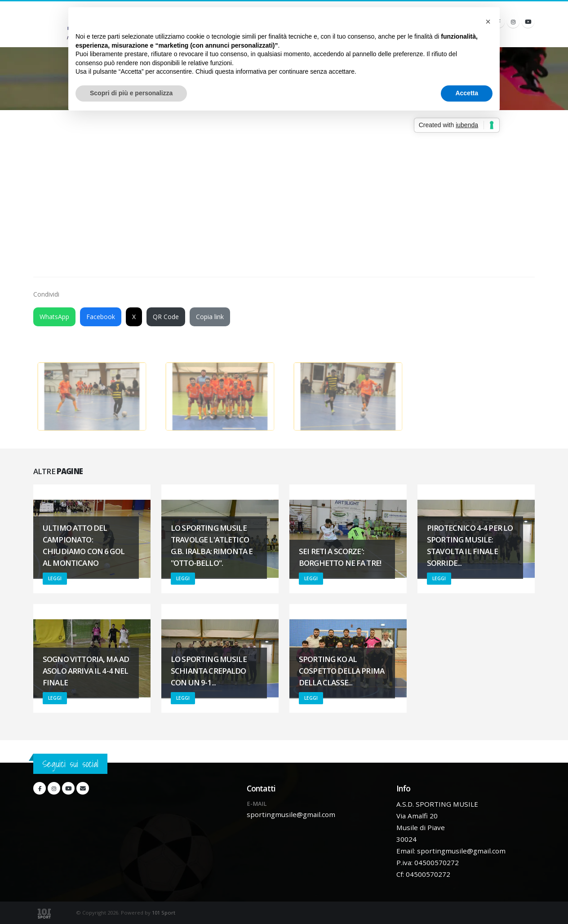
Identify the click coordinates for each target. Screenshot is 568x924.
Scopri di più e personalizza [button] (131, 93)
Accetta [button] (467, 93)
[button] (488, 22)
